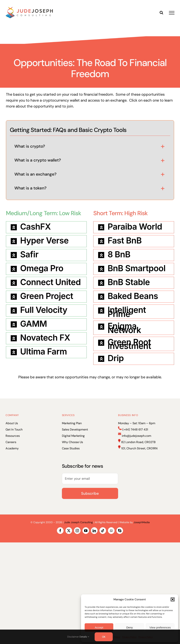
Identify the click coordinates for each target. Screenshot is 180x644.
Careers (11, 442)
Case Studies (71, 448)
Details (84, 637)
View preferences (160, 627)
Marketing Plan (72, 423)
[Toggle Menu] (172, 13)
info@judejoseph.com (136, 436)
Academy (12, 448)
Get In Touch (14, 429)
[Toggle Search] (161, 13)
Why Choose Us (72, 442)
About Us (12, 423)
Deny (129, 627)
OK (104, 637)
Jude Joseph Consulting (78, 522)
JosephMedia (142, 522)
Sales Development (75, 429)
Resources (13, 436)
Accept (99, 627)
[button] (173, 599)
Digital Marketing (73, 436)
